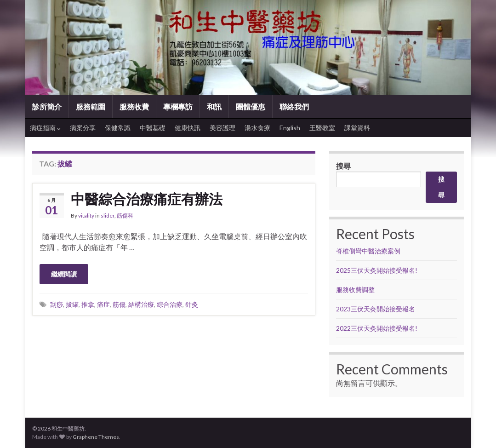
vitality (86, 215)
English (290, 128)
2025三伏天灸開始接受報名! (377, 270)
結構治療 (141, 304)
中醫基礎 (153, 128)
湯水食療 (257, 128)
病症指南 (45, 128)
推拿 (88, 304)
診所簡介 (47, 106)
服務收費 (134, 106)
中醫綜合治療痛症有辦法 (147, 199)
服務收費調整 (355, 290)
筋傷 (119, 304)
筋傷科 (125, 215)
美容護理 (222, 128)
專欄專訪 (178, 106)
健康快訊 (188, 128)
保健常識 (118, 128)
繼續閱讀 (64, 274)
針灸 (192, 304)
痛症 (103, 304)
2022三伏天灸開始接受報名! (377, 328)
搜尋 (343, 166)
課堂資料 (357, 128)
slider (108, 215)
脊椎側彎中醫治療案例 (369, 251)
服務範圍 (91, 106)
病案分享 (83, 128)
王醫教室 (322, 128)
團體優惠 (251, 106)
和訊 (214, 106)
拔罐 (72, 304)
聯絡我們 (294, 106)
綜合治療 (170, 304)
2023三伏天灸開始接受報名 (376, 309)
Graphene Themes (96, 437)
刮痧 (57, 304)
